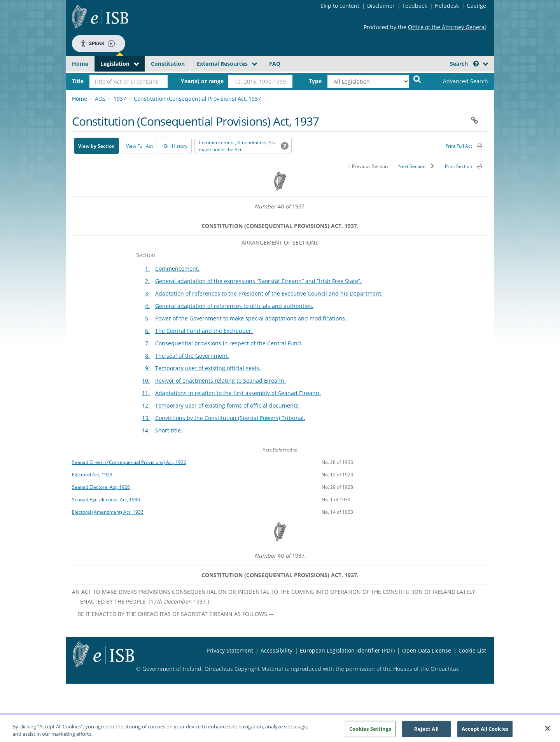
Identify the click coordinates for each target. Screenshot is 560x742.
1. (147, 269)
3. (147, 293)
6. (147, 331)
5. (147, 318)
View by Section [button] (96, 146)
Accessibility (276, 650)
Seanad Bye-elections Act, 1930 (106, 499)
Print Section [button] (458, 166)
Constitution (168, 64)
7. (147, 343)
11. (146, 393)
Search (464, 64)
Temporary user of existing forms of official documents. (227, 405)
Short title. (169, 430)
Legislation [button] (115, 64)
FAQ (275, 64)
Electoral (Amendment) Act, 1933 (108, 512)
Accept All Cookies (485, 731)
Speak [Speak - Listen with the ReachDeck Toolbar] (97, 43)
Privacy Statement (230, 650)
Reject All (426, 731)
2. (147, 281)
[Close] (548, 731)
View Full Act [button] (139, 146)
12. (146, 405)
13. (146, 418)
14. (146, 430)
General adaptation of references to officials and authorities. (234, 306)
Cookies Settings (370, 731)
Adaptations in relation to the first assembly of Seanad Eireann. (238, 393)
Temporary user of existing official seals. (208, 368)
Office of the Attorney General (447, 27)
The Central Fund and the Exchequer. (204, 331)
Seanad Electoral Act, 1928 (101, 487)
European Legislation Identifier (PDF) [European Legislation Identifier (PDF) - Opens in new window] (347, 650)
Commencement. (177, 269)
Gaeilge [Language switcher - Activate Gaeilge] (476, 6)
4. (147, 306)
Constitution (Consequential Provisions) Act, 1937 (197, 99)
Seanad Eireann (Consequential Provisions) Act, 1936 (129, 462)
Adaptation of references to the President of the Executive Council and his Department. (269, 293)
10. (146, 381)
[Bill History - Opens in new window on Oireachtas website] (176, 146)
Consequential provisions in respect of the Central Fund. (229, 343)
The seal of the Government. (192, 356)
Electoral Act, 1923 (92, 474)
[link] (459, 81)
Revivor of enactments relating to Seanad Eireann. (220, 381)
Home (80, 64)
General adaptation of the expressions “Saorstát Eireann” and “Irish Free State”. (258, 281)
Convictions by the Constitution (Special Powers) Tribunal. (230, 418)
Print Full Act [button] (459, 146)
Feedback (415, 6)
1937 (120, 99)
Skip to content (340, 6)
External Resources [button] (222, 64)
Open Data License (427, 650)
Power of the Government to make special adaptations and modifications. (251, 318)
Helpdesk (447, 6)
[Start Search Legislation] (417, 79)
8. (147, 356)
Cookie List (472, 650)
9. (147, 368)
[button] (476, 64)
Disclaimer (381, 6)
